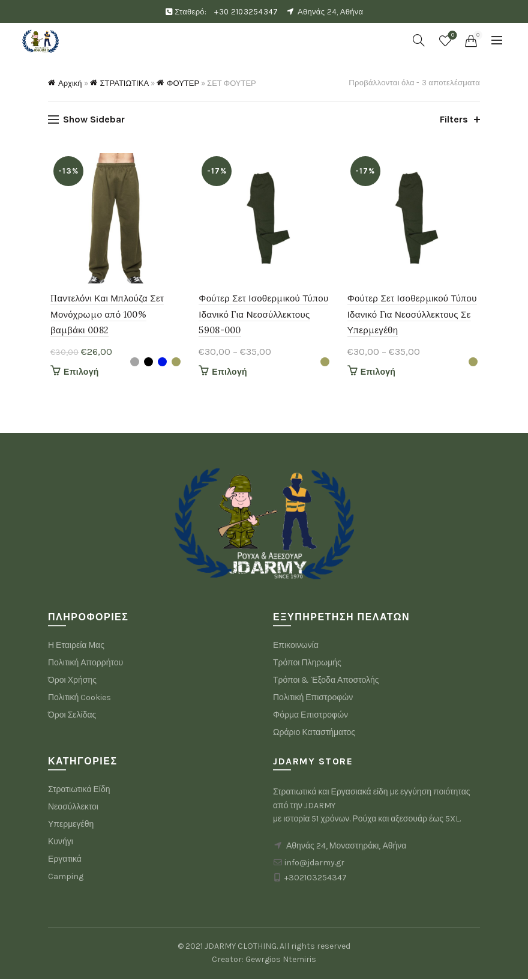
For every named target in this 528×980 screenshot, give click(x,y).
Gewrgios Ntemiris (281, 961)
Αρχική (70, 83)
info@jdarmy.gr (314, 864)
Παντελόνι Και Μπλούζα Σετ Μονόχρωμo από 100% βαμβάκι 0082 (105, 316)
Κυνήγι (61, 843)
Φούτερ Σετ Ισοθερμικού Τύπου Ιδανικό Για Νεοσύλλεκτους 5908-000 (263, 316)
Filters (454, 119)
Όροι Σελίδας (72, 717)
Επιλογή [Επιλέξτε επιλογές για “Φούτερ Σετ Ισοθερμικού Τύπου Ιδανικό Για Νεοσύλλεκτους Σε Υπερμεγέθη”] (379, 374)
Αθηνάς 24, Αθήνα (330, 12)
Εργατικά (65, 861)
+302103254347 (316, 879)
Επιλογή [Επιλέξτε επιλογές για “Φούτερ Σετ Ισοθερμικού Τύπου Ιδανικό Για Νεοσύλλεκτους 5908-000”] (229, 374)
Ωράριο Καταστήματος (314, 734)
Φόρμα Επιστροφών (310, 717)
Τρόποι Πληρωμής (307, 664)
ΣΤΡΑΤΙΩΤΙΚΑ (125, 83)
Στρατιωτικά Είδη (79, 791)
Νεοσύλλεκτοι (73, 809)
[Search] (419, 40)
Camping (66, 878)
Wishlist (451, 36)
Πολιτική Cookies (79, 699)
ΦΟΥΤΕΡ (183, 83)
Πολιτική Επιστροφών (313, 699)
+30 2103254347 (246, 12)
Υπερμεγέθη (71, 826)
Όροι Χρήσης (72, 682)
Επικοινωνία (296, 647)
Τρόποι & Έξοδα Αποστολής (326, 682)
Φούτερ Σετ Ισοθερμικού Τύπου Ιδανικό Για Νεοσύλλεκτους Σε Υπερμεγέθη (413, 316)
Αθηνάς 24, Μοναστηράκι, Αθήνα (346, 848)
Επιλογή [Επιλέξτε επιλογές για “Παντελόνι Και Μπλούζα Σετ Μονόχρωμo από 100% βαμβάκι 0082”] (79, 374)
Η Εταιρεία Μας (76, 647)
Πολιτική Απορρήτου (85, 664)
